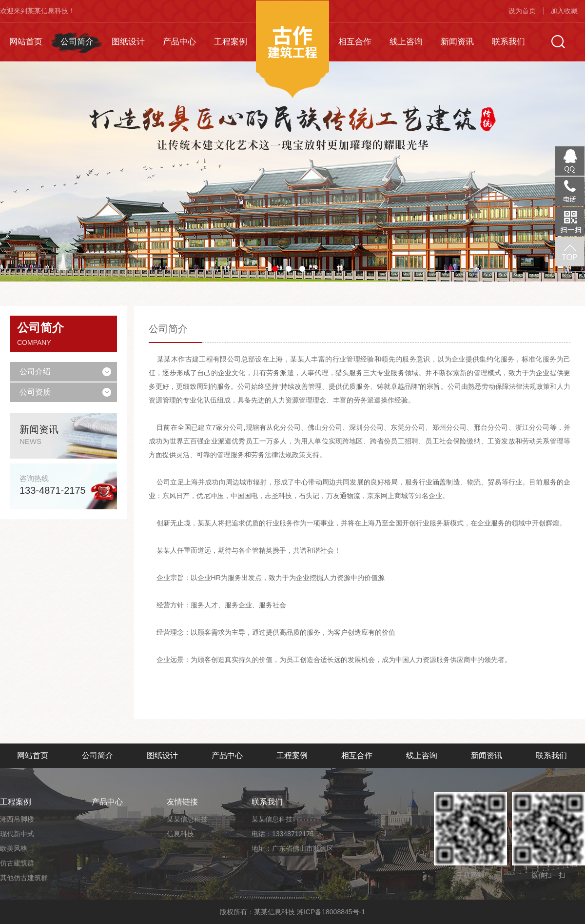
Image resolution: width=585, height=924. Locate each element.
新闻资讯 (457, 42)
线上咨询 (406, 42)
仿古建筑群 (17, 863)
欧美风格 (14, 848)
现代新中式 (17, 834)
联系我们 (508, 42)
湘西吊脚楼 (17, 819)
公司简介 (77, 42)
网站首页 (26, 42)
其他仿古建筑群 (24, 878)
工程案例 (231, 42)
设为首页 (522, 11)
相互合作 (355, 42)
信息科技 (180, 834)
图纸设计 (128, 42)
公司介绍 (35, 372)
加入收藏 (564, 11)
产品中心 (179, 42)
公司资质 (35, 392)
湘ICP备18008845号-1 (331, 912)
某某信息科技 (187, 819)
